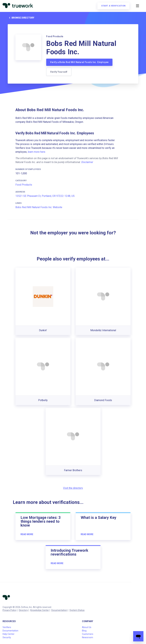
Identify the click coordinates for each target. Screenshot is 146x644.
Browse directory (21, 18)
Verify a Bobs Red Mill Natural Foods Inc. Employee (79, 62)
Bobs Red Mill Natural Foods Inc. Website (39, 207)
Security (7, 637)
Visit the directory (73, 488)
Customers (88, 634)
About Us (87, 627)
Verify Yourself (59, 72)
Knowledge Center (40, 610)
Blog (84, 631)
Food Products (24, 185)
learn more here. (37, 152)
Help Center (9, 634)
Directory (23, 610)
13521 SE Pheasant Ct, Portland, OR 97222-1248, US (45, 196)
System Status (77, 610)
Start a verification (113, 6)
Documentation (59, 610)
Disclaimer (87, 162)
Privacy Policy (9, 610)
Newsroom (88, 637)
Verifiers (7, 627)
